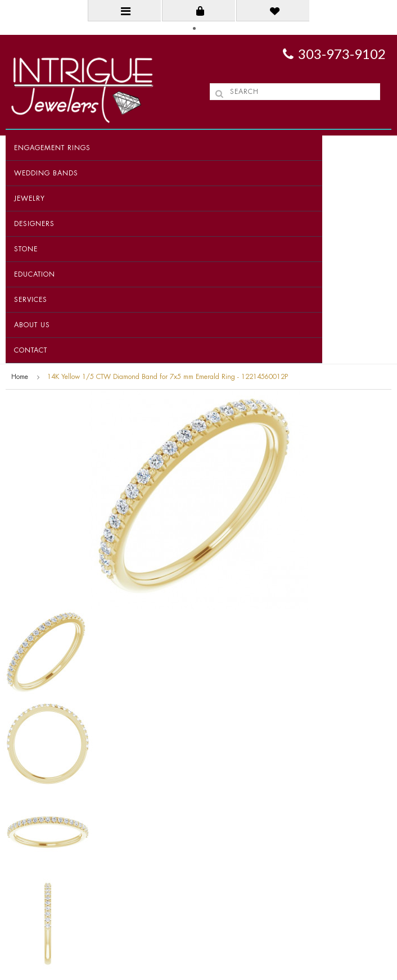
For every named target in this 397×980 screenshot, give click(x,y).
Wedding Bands (46, 173)
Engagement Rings (52, 148)
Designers (34, 224)
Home (20, 377)
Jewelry (30, 198)
